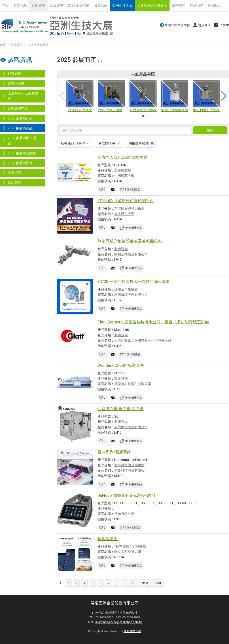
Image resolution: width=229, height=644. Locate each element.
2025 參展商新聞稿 (22, 153)
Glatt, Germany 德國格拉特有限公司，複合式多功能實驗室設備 (153, 322)
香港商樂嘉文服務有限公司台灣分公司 (143, 341)
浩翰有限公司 (124, 514)
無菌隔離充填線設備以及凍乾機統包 (130, 241)
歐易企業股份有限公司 (131, 254)
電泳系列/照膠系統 (114, 452)
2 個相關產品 (132, 190)
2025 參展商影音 (20, 163)
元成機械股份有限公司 (131, 427)
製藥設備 (121, 249)
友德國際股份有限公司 (131, 295)
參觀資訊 (38, 6)
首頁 (6, 6)
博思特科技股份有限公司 (133, 384)
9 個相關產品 (132, 528)
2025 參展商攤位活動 (22, 141)
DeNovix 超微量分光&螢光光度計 (127, 495)
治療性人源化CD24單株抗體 (122, 157)
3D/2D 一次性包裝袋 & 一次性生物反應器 (134, 281)
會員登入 (204, 25)
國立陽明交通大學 (128, 552)
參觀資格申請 (18, 109)
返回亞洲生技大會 (177, 25)
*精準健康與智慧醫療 (130, 546)
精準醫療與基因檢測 (129, 209)
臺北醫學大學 (124, 214)
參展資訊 (57, 6)
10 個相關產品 (133, 228)
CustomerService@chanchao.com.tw (119, 622)
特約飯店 (15, 183)
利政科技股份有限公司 (131, 470)
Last (158, 583)
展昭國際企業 (132, 631)
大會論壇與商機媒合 (152, 6)
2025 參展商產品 (20, 128)
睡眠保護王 (108, 539)
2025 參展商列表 (20, 118)
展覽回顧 (101, 6)
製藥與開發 (123, 170)
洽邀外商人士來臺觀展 (23, 96)
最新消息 (20, 6)
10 (134, 583)
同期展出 (215, 6)
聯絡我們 (197, 6)
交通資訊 (15, 173)
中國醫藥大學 (124, 176)
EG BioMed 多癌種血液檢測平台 (126, 201)
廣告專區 (179, 6)
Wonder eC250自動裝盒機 (121, 365)
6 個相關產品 (132, 354)
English (224, 25)
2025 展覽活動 (79, 6)
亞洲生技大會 (122, 6)
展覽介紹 (15, 74)
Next (145, 583)
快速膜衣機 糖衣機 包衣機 (121, 409)
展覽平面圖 (16, 84)
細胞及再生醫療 (126, 289)
